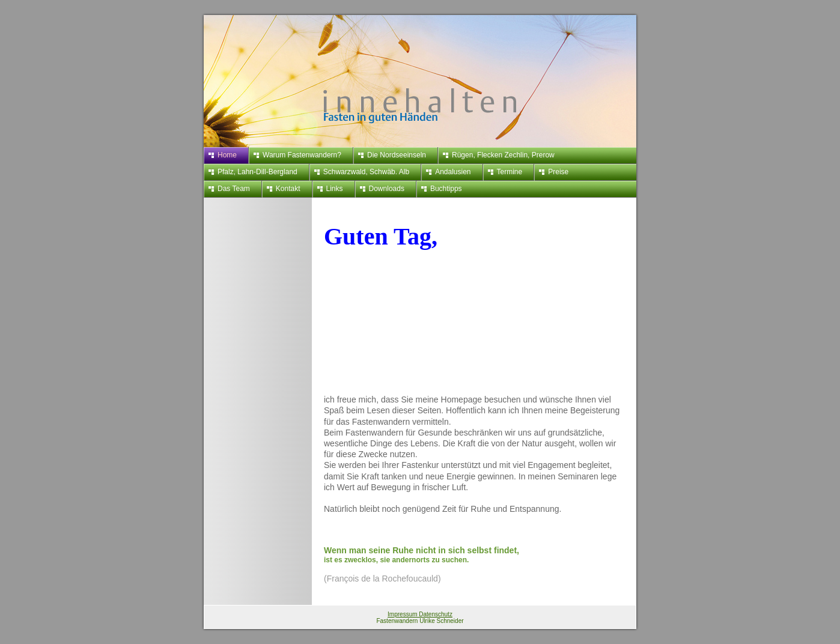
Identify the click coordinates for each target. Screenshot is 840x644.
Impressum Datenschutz (420, 614)
